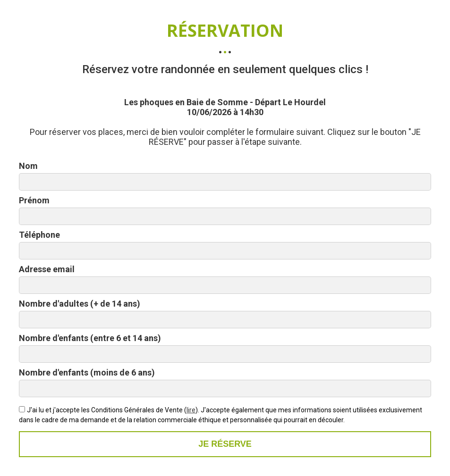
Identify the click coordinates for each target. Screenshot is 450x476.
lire (191, 410)
